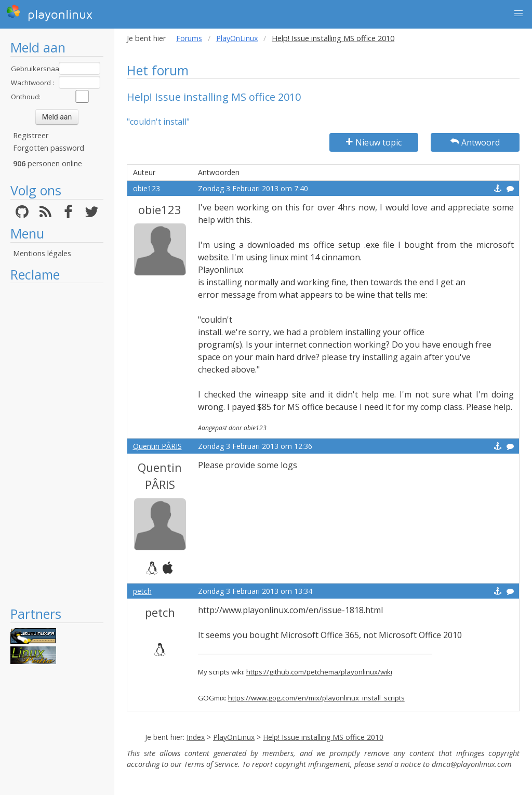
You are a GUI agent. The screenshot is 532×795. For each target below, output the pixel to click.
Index (196, 737)
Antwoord (475, 142)
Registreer (31, 135)
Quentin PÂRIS (157, 446)
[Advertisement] (57, 444)
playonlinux (49, 13)
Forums (189, 38)
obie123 (147, 188)
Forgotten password (49, 148)
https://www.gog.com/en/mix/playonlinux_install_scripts (316, 698)
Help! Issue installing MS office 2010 (323, 737)
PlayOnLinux (237, 38)
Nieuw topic (374, 142)
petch (142, 591)
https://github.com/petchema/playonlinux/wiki (319, 672)
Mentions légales (42, 253)
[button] (518, 14)
